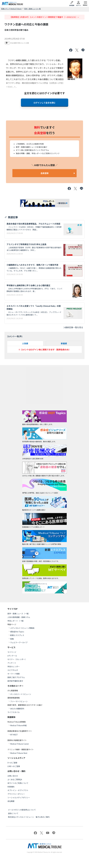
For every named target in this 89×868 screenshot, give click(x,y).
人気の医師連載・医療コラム (19, 617)
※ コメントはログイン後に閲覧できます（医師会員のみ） (45, 349)
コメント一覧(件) (15, 336)
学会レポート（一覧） (16, 621)
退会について (13, 813)
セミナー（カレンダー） (17, 659)
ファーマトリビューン (19, 701)
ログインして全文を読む (45, 103)
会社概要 (11, 801)
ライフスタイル (14, 712)
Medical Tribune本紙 (18, 725)
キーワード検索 (14, 674)
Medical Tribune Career (20, 744)
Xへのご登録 (12, 763)
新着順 (64, 343)
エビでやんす (13, 670)
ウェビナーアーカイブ (19, 642)
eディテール (12, 656)
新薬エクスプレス (17, 635)
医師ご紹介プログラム (16, 677)
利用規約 (11, 787)
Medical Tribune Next (19, 753)
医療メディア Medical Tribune (11, 9)
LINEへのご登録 (14, 766)
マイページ (12, 652)
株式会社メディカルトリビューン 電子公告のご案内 (29, 817)
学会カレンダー (14, 666)
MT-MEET (14, 735)
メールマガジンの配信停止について (22, 810)
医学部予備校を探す (15, 681)
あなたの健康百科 (17, 709)
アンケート (12, 663)
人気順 (25, 343)
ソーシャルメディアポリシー (19, 798)
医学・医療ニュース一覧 (33, 9)
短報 (12, 639)
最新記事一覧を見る (73, 327)
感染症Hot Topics (17, 632)
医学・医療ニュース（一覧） (19, 614)
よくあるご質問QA (15, 779)
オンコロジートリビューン (21, 694)
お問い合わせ (13, 776)
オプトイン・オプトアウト (18, 790)
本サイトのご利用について (18, 783)
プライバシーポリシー (16, 794)
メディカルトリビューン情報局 (22, 628)
